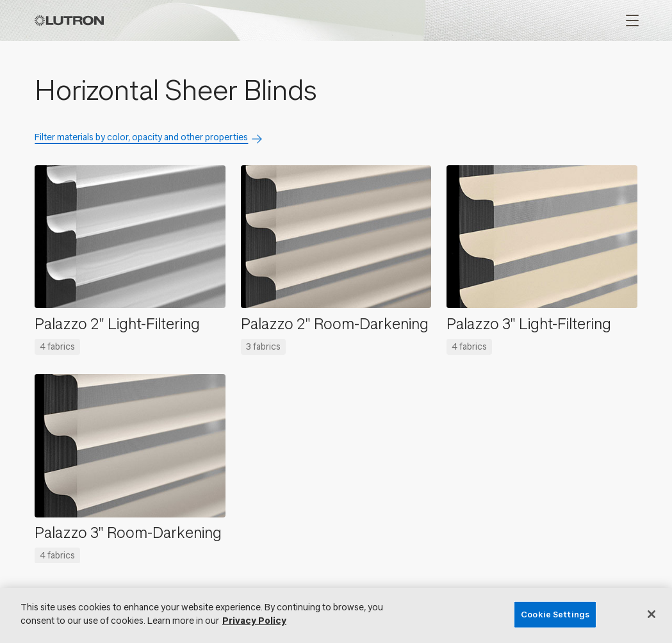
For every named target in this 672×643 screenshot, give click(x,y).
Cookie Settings (555, 615)
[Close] (652, 614)
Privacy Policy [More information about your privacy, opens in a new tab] (254, 621)
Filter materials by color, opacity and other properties (141, 137)
